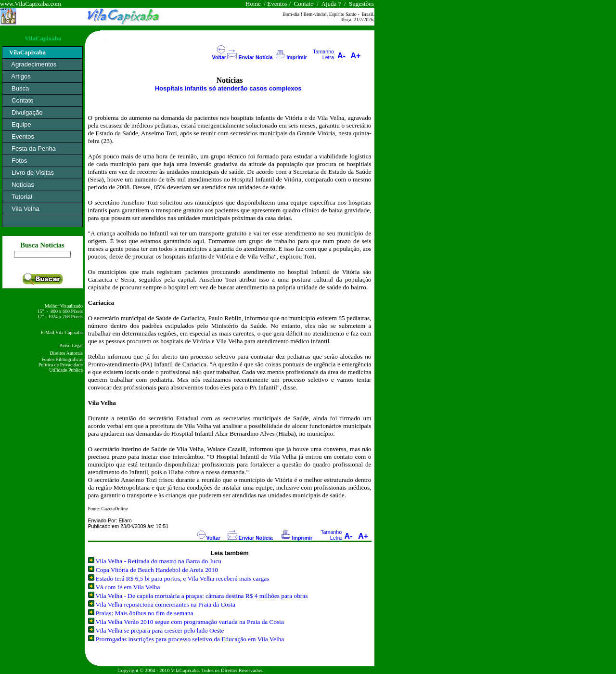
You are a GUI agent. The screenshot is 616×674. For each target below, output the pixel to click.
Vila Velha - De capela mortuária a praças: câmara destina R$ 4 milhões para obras (202, 596)
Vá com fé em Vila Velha (128, 587)
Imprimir (297, 57)
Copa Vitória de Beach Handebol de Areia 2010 (157, 570)
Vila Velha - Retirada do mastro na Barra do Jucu (159, 561)
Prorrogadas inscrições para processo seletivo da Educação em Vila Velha (190, 639)
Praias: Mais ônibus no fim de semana (145, 613)
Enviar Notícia (255, 57)
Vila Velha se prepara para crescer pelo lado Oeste (160, 630)
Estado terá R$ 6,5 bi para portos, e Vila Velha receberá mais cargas (182, 578)
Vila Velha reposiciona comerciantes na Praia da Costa (166, 604)
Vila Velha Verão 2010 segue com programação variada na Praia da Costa (190, 622)
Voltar (219, 57)
